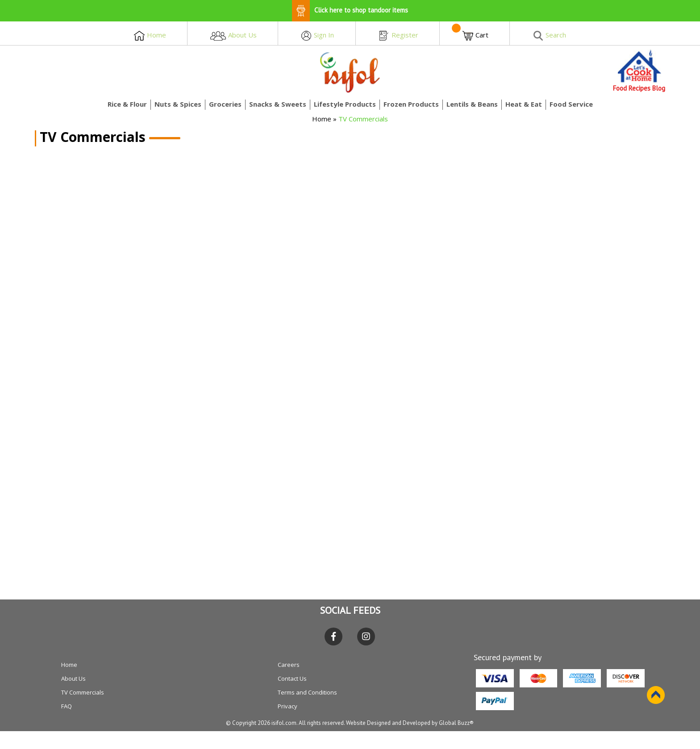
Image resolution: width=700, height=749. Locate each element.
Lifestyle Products (345, 104)
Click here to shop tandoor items (350, 10)
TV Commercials (83, 692)
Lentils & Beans (472, 104)
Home (322, 119)
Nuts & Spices (178, 104)
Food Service (571, 104)
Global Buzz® (456, 723)
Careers (289, 665)
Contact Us (292, 678)
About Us (73, 678)
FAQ (67, 706)
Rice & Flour (127, 104)
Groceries (225, 104)
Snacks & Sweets (278, 104)
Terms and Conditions (307, 692)
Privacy (287, 706)
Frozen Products (411, 104)
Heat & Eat (524, 104)
